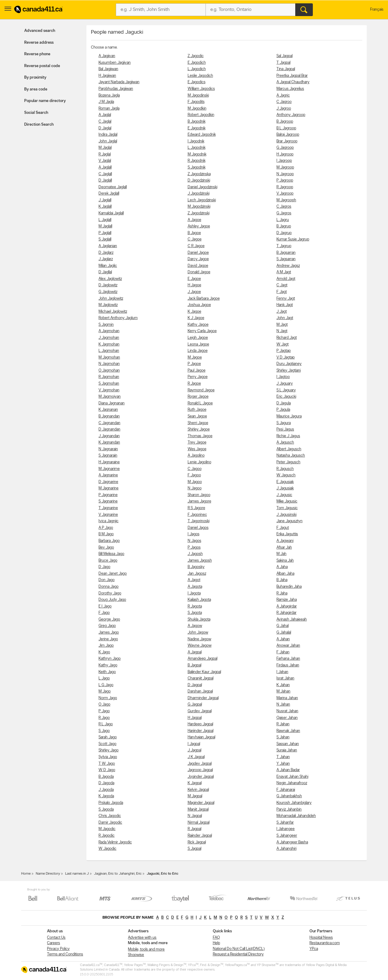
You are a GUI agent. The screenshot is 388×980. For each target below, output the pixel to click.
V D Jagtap (286, 357)
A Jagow (195, 626)
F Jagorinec (197, 515)
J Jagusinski (286, 515)
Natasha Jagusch (291, 456)
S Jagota (195, 613)
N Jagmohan (109, 364)
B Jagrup (284, 226)
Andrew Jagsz (288, 266)
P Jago (104, 711)
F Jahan (283, 652)
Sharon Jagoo (199, 495)
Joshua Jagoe (199, 305)
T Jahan (283, 757)
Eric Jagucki (286, 397)
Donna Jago (109, 587)
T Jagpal (283, 63)
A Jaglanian (108, 246)
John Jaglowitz (111, 299)
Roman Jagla (109, 109)
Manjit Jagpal (198, 810)
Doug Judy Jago (112, 600)
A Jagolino (196, 456)
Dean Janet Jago (113, 574)
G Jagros (284, 213)
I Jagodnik (196, 141)
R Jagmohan (109, 377)
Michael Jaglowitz (113, 312)
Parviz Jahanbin (289, 810)
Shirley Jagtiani (289, 371)
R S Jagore (196, 508)
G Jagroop (285, 148)
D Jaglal (105, 128)
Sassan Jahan (288, 744)
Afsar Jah (284, 548)
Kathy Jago (108, 665)
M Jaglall (105, 226)
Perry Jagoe (198, 377)
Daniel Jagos (198, 528)
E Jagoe (194, 279)
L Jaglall (105, 220)
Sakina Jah (285, 561)
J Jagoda (106, 790)
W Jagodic (107, 849)
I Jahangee (286, 829)
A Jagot (194, 580)
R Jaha (282, 593)
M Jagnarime (109, 469)
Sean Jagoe (197, 416)
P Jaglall (105, 233)
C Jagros (284, 207)
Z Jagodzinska (199, 174)
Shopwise (136, 955)
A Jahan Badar (288, 770)
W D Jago (107, 770)
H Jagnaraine (109, 462)
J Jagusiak (285, 488)
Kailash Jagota (199, 600)
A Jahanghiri (286, 849)
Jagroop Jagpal (200, 770)
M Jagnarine (109, 488)
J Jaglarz (106, 259)
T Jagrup (284, 246)
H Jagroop (285, 154)
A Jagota (195, 587)
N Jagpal (195, 816)
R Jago (104, 718)
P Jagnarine (108, 495)
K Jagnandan (109, 442)
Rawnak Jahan (288, 731)
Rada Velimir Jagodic (115, 842)
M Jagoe (195, 357)
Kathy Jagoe (198, 325)
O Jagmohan (109, 371)
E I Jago (105, 606)
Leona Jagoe (198, 344)
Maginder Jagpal (201, 803)
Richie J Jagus (288, 436)
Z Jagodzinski (199, 213)
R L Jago (106, 724)
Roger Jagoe (198, 397)
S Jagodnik (197, 167)
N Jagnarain (108, 449)
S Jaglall (105, 239)
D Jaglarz (106, 253)
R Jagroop (285, 187)
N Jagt (282, 331)
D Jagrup (284, 233)
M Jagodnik (197, 154)
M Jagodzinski (199, 207)
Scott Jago (107, 744)
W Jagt (283, 344)
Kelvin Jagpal (198, 790)
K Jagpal (195, 783)
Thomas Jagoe (200, 436)
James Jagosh (200, 561)
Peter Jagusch (288, 462)
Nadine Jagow (199, 639)
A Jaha (282, 567)
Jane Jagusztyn (289, 521)
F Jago (104, 613)
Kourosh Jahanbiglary (294, 803)
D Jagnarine (108, 482)
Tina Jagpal (286, 69)
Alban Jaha (285, 574)
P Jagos (194, 548)
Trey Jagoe (197, 442)
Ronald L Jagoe (200, 403)
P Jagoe (194, 364)
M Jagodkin (197, 109)
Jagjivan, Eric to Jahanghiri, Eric (118, 874)
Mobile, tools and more (146, 949)
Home (26, 874)
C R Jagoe (196, 246)
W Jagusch (286, 475)
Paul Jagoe (197, 371)
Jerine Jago (108, 639)
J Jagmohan (109, 338)
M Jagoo (195, 482)
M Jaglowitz (108, 305)
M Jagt (282, 325)
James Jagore (199, 501)
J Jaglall (105, 200)
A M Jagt (284, 272)
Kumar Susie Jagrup (293, 239)
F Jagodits (196, 102)
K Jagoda (106, 796)
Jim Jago (106, 646)
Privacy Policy (58, 949)
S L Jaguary (286, 390)
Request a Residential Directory (238, 954)
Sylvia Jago (108, 757)
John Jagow (198, 633)
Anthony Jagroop (291, 115)
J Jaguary (285, 384)
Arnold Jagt (286, 279)
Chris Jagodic (110, 816)
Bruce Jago (108, 561)
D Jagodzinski (199, 180)
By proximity (35, 78)
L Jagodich (197, 69)
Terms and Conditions (65, 954)
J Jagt (282, 312)
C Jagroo (284, 102)
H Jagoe (194, 285)
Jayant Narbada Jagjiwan (119, 82)
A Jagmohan (109, 331)
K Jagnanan (108, 410)
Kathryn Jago (110, 659)
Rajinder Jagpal (200, 836)
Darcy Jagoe (198, 259)
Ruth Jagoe (197, 410)
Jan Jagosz (197, 574)
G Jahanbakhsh (289, 796)
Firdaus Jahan (288, 665)
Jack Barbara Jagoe (204, 299)
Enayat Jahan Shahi (292, 777)
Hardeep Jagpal (200, 724)
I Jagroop (284, 161)
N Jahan (283, 704)
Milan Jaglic (108, 266)
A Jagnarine (108, 475)
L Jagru (283, 220)
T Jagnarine (108, 508)
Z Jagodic (196, 56)
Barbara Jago (109, 541)
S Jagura (284, 423)
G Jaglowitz (108, 292)
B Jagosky (196, 567)
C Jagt (282, 285)
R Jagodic (107, 836)
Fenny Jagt (286, 299)
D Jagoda (106, 783)
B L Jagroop (286, 128)
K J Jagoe (196, 318)
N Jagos (194, 541)
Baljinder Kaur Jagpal (204, 672)
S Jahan (283, 737)
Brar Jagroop (287, 141)
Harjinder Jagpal (201, 731)
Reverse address (39, 43)
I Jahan (282, 672)
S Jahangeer (287, 836)
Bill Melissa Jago (111, 554)
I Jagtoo (283, 377)
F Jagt (282, 292)
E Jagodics (197, 82)
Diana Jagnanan (112, 403)
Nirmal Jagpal (199, 823)
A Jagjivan (107, 56)
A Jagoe (194, 220)
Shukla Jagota (199, 619)
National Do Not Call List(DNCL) (239, 949)
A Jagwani (285, 541)
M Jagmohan (109, 357)
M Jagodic (107, 829)
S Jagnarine (108, 501)
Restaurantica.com (325, 943)
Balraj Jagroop (288, 135)
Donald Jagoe (199, 272)
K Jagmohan (109, 344)
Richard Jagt (287, 338)
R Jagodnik (197, 161)
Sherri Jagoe (198, 423)
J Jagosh (195, 554)
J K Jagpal (196, 757)
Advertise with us (142, 938)
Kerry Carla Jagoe (202, 331)
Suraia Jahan (287, 750)
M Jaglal (105, 148)
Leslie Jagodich (200, 76)
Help (216, 943)
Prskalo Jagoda (111, 803)
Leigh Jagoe (198, 338)
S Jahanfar (285, 823)
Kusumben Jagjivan (115, 63)
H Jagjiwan (107, 76)
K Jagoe (194, 312)
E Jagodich (197, 63)
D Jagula (284, 403)
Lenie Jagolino (199, 462)
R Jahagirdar (286, 613)
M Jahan (283, 691)
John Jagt (285, 318)
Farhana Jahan (288, 659)
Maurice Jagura (289, 416)
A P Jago (106, 528)
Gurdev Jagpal (200, 711)
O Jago (104, 704)
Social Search (36, 113)
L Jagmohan (109, 351)
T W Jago (107, 764)
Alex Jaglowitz (110, 279)
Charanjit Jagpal (201, 678)
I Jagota (194, 593)
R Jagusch (285, 469)
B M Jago (106, 534)
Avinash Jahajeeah (292, 619)
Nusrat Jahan (287, 711)
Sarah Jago (108, 737)
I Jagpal (194, 744)
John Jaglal (108, 141)
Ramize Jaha (287, 600)
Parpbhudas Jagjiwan (116, 89)
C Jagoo (195, 469)
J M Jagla (106, 102)
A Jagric (283, 95)
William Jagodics (201, 89)
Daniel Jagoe (198, 253)
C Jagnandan (109, 423)
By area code (36, 89)
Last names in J (77, 874)
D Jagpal (195, 685)
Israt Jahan (285, 678)
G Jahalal (284, 633)
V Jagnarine (108, 515)
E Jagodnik (197, 128)
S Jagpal (194, 849)
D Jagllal (105, 272)
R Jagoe (194, 384)
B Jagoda (106, 777)
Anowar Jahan (288, 646)
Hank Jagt (285, 305)
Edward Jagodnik (202, 135)
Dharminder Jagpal (203, 698)
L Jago (104, 678)
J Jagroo (284, 109)
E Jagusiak (285, 482)
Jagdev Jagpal (200, 764)
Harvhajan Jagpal (201, 737)
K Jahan (283, 685)
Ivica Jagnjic (109, 521)
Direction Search (39, 125)
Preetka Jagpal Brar (292, 76)
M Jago (105, 691)
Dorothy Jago (110, 593)
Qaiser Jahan (287, 718)
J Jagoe (194, 292)
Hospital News (321, 938)
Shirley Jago (109, 750)
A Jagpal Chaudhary (293, 82)
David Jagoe (198, 266)
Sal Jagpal (284, 56)
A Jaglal (105, 115)
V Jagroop (285, 194)
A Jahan (283, 639)
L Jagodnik (197, 148)
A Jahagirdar (287, 606)
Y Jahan (283, 764)
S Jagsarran (286, 259)
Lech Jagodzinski (202, 200)
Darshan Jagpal (200, 691)
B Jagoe (194, 233)
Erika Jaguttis (287, 534)
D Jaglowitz (108, 285)
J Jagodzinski (199, 194)
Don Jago (107, 580)
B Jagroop (285, 122)
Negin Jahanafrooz (292, 783)
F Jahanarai (286, 790)
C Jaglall (105, 174)
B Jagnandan (109, 416)
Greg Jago (107, 626)
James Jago (109, 633)
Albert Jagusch (289, 449)
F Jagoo (194, 475)
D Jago (104, 567)
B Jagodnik (197, 122)
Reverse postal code (42, 66)
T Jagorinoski (199, 521)
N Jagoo (195, 488)
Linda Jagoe (198, 351)
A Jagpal (195, 652)
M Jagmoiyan (110, 397)
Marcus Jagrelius (290, 89)
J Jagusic (284, 495)
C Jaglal (105, 122)
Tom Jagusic (287, 508)
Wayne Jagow (200, 646)
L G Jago (106, 685)
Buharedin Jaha (289, 587)
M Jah (281, 554)
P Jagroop (285, 180)
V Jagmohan (109, 390)
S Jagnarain (108, 456)
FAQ (216, 938)
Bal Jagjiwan (108, 69)
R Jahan (283, 724)
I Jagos (194, 534)
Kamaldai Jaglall (111, 213)
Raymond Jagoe (201, 390)
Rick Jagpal (197, 842)
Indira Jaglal (108, 135)
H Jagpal (195, 718)
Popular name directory (45, 101)
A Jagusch (285, 442)
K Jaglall (105, 207)
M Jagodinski (198, 95)
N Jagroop (285, 174)
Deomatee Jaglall (113, 187)
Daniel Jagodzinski (202, 187)
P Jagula (283, 410)
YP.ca (314, 949)
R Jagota (195, 606)
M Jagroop (285, 167)
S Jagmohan (109, 384)
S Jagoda (106, 810)
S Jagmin (106, 325)
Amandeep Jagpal (202, 659)
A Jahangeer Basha (292, 842)
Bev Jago (106, 548)
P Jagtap (284, 351)
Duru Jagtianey (289, 364)
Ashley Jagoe (199, 226)
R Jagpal (194, 829)
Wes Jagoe (197, 449)
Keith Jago (107, 672)
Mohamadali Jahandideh (296, 816)
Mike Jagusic (287, 501)
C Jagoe (195, 239)
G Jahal (283, 626)
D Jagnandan (109, 429)
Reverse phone (37, 54)
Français (377, 10)
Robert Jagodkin (201, 115)
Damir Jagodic (110, 823)
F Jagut (283, 528)
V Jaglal (105, 161)
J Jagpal (194, 750)
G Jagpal (195, 704)
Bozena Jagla (109, 95)
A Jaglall (105, 167)
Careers (54, 943)
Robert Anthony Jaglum (118, 318)
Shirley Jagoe (199, 429)
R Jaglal (105, 154)
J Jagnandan (109, 436)
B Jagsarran (286, 253)
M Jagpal (195, 796)
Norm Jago (108, 698)
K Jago (104, 652)
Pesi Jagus (285, 429)
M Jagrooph (286, 200)
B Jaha (282, 580)
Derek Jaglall (109, 194)
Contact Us (56, 938)
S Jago (104, 731)
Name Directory (48, 874)
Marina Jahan (287, 698)
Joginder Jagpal (201, 777)
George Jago (109, 619)
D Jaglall (105, 180)
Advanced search (40, 31)
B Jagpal (194, 665)
